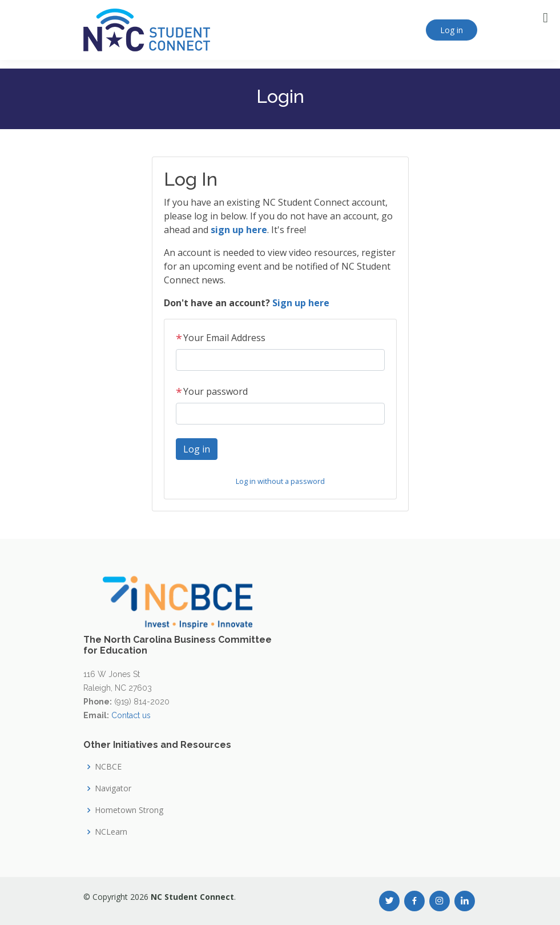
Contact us (131, 715)
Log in (452, 30)
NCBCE (108, 767)
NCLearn (111, 832)
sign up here (239, 230)
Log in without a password (280, 481)
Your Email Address (221, 338)
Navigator (113, 788)
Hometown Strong (129, 810)
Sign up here (301, 303)
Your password (212, 391)
